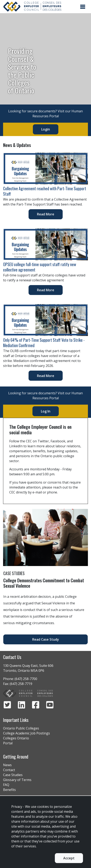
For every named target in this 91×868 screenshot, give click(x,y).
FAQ (6, 785)
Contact (9, 770)
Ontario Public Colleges (21, 728)
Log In (46, 411)
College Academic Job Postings (26, 733)
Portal (8, 743)
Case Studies (13, 775)
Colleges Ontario (16, 738)
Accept (69, 858)
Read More (46, 214)
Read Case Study (46, 639)
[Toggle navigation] (83, 7)
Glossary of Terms (17, 780)
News (7, 765)
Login (46, 129)
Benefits (9, 790)
